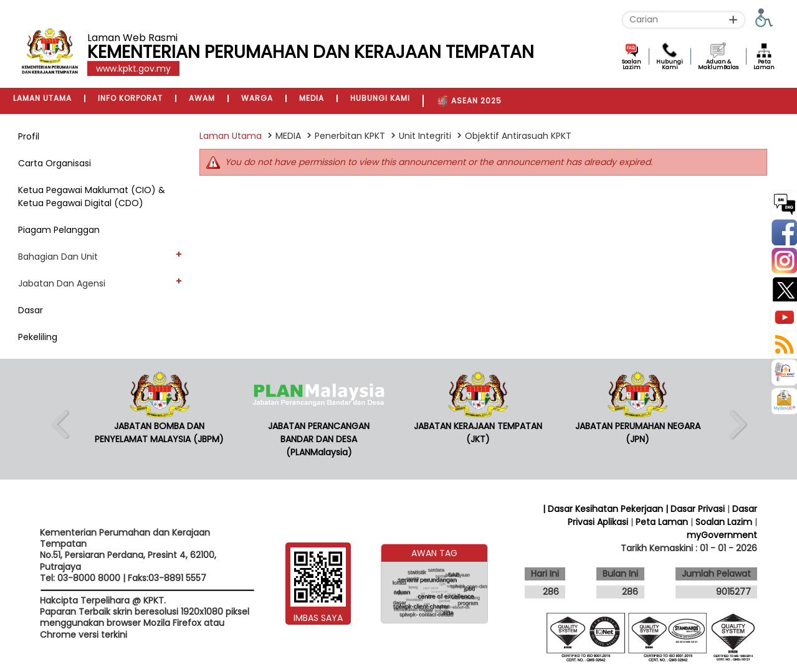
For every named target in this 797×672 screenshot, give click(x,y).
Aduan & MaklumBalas (718, 64)
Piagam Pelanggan (59, 230)
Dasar (31, 310)
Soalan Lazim (632, 64)
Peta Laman (764, 64)
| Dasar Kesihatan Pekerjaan (604, 509)
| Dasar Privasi (695, 509)
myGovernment (722, 535)
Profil (29, 136)
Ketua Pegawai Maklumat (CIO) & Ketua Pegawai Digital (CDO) (92, 196)
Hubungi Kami (670, 64)
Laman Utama (231, 136)
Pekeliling (38, 337)
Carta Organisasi (55, 163)
